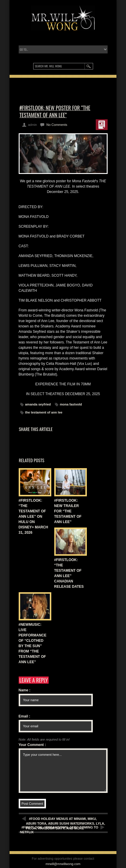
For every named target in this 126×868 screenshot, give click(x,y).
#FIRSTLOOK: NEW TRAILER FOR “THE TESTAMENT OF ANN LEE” (68, 511)
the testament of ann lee (44, 412)
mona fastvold (71, 404)
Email (24, 716)
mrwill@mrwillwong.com (63, 864)
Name (25, 690)
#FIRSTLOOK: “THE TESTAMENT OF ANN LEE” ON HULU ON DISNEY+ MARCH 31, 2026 (34, 517)
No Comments (57, 125)
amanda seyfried (38, 404)
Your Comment (32, 745)
